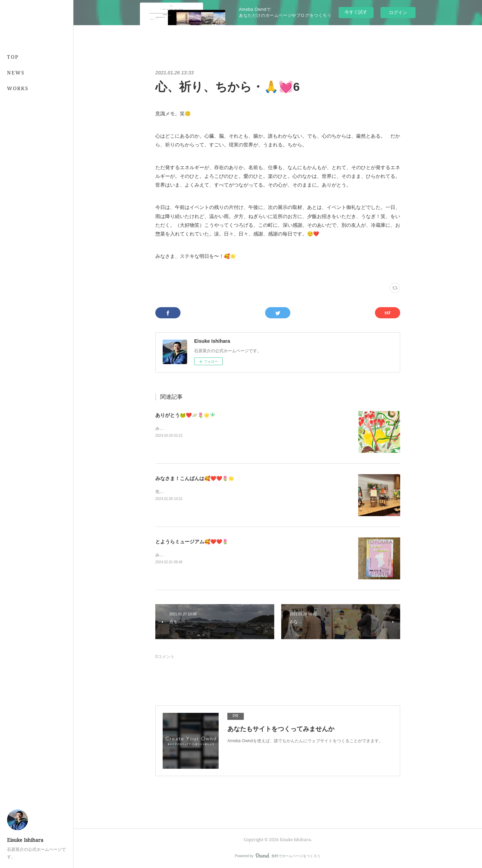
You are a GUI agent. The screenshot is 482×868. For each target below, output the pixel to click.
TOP (13, 57)
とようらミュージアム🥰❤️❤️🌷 (192, 542)
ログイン (398, 12)
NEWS (16, 73)
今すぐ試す (356, 12)
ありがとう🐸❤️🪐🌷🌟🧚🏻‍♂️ (185, 415)
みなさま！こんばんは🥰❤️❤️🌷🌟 (195, 478)
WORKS (18, 88)
